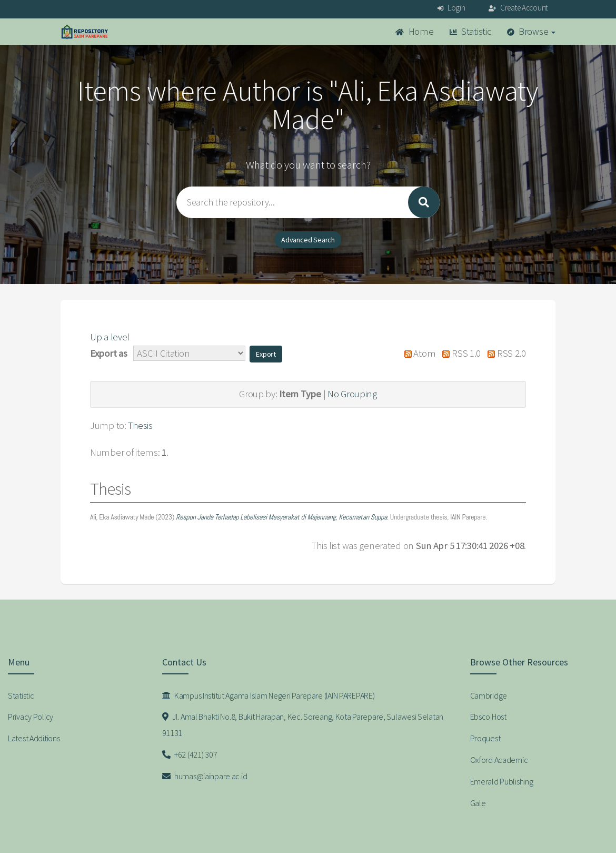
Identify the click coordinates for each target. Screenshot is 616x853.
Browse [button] (531, 31)
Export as (108, 353)
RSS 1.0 (459, 353)
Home (414, 31)
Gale (478, 803)
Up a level (110, 337)
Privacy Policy (31, 717)
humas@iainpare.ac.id (205, 776)
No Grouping (352, 394)
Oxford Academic (499, 760)
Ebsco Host (488, 717)
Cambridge (489, 695)
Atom (417, 353)
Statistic (470, 31)
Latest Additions (34, 738)
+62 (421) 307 (190, 754)
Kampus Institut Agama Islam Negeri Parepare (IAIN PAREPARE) (269, 695)
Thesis (140, 425)
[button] (266, 354)
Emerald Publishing (502, 781)
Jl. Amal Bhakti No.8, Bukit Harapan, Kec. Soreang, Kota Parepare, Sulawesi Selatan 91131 (303, 725)
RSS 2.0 (504, 353)
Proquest (485, 738)
